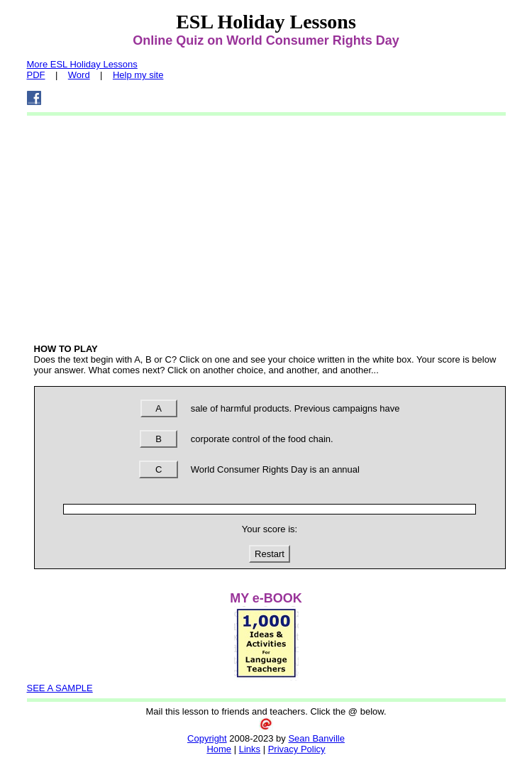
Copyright (207, 738)
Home (219, 749)
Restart (270, 554)
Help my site (138, 75)
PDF (36, 75)
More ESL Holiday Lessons (82, 64)
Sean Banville (316, 738)
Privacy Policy (297, 749)
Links (250, 749)
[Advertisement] (266, 226)
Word (79, 75)
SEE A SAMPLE (60, 688)
